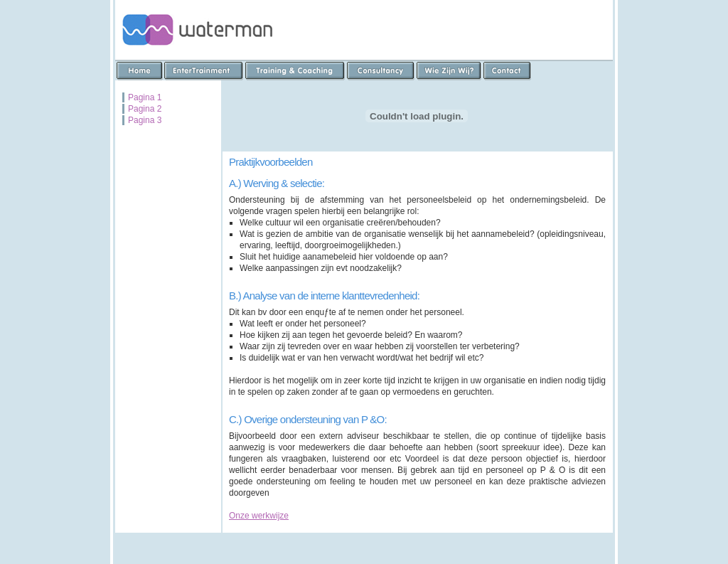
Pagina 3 (145, 120)
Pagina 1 (145, 97)
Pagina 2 (145, 109)
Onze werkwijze (259, 516)
